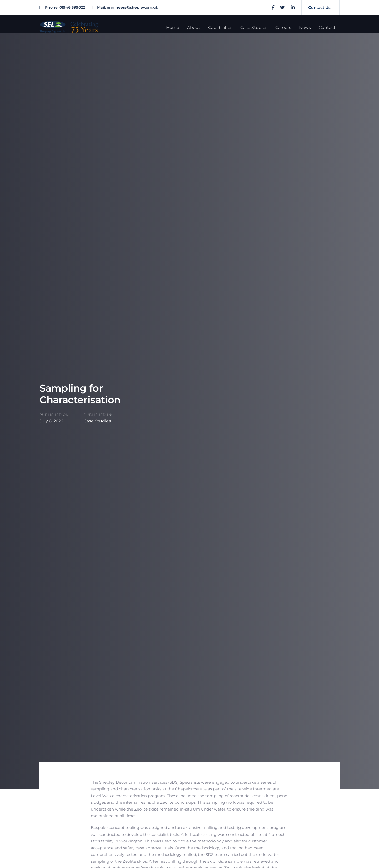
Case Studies (97, 421)
